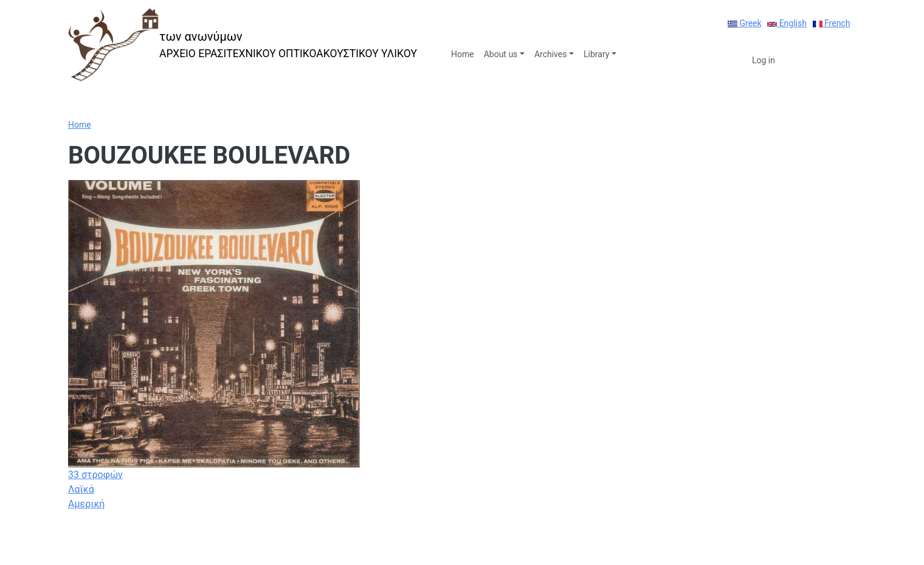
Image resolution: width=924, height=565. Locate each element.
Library (596, 54)
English (787, 23)
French (832, 23)
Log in (764, 60)
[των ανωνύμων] (243, 45)
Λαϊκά (81, 489)
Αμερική (86, 504)
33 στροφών (95, 475)
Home (463, 54)
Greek (745, 23)
